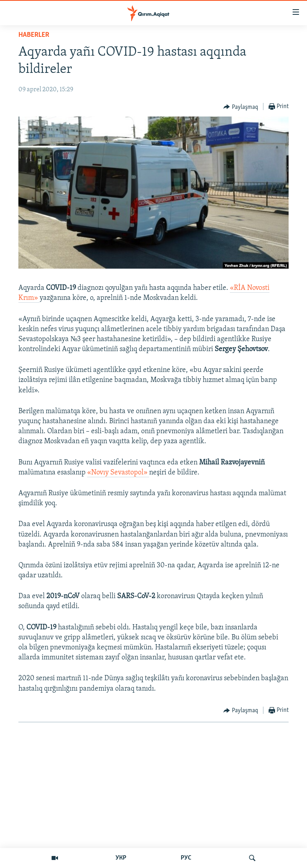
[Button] (241, 107)
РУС (186, 858)
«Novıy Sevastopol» (118, 473)
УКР (121, 858)
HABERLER (34, 35)
